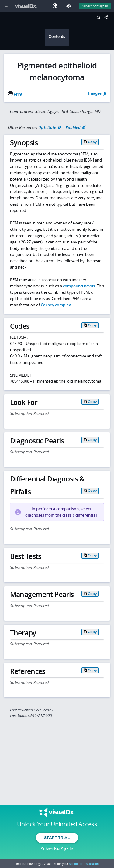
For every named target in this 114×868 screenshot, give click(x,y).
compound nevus (79, 286)
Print (15, 94)
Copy (92, 142)
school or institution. (85, 864)
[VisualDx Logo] (27, 6)
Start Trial (57, 837)
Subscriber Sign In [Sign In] (95, 6)
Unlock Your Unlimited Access (57, 824)
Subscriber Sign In (57, 849)
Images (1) (97, 94)
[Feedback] (70, 6)
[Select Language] (57, 6)
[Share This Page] (108, 18)
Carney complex (56, 305)
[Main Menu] (6, 6)
